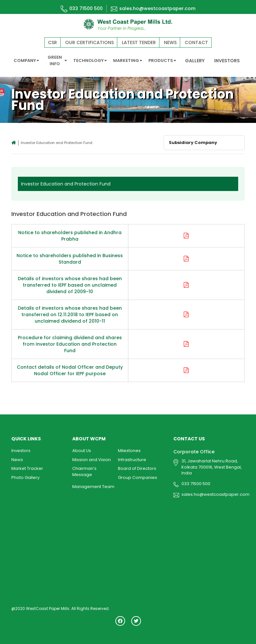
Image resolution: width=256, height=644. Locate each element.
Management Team (93, 485)
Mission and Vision (92, 458)
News (170, 42)
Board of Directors (137, 467)
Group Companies (138, 476)
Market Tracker (27, 467)
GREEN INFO (57, 60)
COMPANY (26, 60)
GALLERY (195, 61)
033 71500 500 (82, 8)
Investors (21, 449)
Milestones (129, 449)
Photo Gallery (25, 476)
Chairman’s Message (84, 470)
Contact (196, 42)
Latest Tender (139, 42)
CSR (52, 42)
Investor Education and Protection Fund (66, 183)
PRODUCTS (162, 60)
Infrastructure (132, 458)
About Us (82, 449)
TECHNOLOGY (90, 60)
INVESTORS (227, 61)
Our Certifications (89, 42)
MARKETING (128, 60)
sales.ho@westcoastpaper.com (153, 8)
